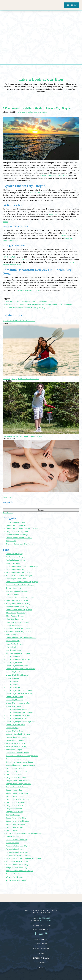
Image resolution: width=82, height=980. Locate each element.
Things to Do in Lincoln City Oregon (34, 112)
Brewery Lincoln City (14, 588)
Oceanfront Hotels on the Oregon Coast (22, 528)
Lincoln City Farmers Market (17, 666)
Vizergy (49, 925)
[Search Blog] (41, 507)
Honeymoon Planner (14, 625)
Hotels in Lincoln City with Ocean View (21, 304)
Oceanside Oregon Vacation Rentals (21, 765)
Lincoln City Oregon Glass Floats (19, 715)
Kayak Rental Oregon (14, 644)
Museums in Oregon (14, 750)
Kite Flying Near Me (13, 650)
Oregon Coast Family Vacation (18, 781)
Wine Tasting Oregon (14, 877)
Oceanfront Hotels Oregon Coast (19, 762)
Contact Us (41, 944)
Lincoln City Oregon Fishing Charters (20, 712)
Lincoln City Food (13, 678)
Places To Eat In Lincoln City (17, 840)
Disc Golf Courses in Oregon (17, 591)
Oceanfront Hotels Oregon (17, 759)
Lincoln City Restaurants (16, 522)
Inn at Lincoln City (13, 641)
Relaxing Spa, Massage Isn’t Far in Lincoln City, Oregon (22, 437)
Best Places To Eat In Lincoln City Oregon (22, 582)
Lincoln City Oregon (43, 304)
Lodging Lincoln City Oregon (61, 304)
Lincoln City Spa (12, 728)
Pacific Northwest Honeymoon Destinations (23, 833)
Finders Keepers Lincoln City (17, 607)
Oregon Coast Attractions (17, 771)
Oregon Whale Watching (16, 818)
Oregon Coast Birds (14, 774)
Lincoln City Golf (12, 681)
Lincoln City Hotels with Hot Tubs (19, 694)
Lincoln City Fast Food (15, 672)
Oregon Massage (13, 815)
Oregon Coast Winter (15, 805)
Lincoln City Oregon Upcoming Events (21, 722)
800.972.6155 (45, 920)
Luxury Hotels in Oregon (15, 740)
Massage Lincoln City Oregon (18, 746)
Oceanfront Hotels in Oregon (18, 525)
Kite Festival (11, 647)
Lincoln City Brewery (14, 663)
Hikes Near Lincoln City (15, 619)
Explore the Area (41, 958)
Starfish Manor (36, 193)
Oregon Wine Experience (16, 824)
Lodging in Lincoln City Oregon (18, 734)
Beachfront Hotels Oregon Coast (40, 301)
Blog (41, 967)
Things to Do (11, 541)
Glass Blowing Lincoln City (16, 613)
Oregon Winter (12, 830)
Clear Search (8, 513)
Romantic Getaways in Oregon (35, 308)
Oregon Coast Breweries (16, 778)
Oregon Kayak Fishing (14, 812)
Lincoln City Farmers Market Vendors (20, 669)
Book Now (72, 5)
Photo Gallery (41, 939)
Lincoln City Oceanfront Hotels (18, 703)
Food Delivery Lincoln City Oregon (19, 610)
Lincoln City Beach (13, 656)
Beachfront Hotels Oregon (16, 301)
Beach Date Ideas (13, 563)
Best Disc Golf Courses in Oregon (19, 576)
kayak (64, 235)
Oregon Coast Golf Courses (17, 787)
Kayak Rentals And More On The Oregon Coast (19, 321)
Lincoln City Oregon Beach (16, 709)
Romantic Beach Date (15, 849)
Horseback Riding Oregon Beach (19, 628)
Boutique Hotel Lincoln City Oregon (20, 585)
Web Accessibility (41, 949)
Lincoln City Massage (14, 700)
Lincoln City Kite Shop (15, 697)
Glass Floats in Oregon (15, 616)
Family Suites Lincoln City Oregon (19, 603)
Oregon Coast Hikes (14, 790)
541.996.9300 (44, 918)
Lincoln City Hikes (13, 684)
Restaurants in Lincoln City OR (18, 846)
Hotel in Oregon (12, 635)
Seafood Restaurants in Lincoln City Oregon (23, 858)
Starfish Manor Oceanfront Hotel (54, 175)
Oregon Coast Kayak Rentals (18, 799)
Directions (41, 963)
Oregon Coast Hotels (14, 308)
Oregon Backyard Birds (15, 768)
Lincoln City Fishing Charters (17, 675)
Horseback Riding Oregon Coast (19, 631)
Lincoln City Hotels (13, 687)
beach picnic (54, 214)
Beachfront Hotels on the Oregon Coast (22, 566)
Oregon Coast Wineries (15, 802)
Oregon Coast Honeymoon (17, 531)
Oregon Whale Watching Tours (18, 821)
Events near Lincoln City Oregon (19, 600)
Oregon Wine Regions (15, 827)
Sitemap (41, 953)
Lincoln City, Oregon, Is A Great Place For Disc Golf (21, 379)
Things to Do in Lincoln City (17, 868)
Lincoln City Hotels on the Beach (19, 691)
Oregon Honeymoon (14, 809)
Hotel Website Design (37, 925)
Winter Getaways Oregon (16, 880)
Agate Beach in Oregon (15, 557)
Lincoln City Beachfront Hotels (18, 659)
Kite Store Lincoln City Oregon (18, 653)
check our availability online (27, 290)
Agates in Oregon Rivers (16, 560)
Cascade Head (21, 259)
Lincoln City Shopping (14, 554)
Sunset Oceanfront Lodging (17, 865)
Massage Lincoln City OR (16, 743)
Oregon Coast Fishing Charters (18, 784)
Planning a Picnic (13, 843)
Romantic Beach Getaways (17, 535)
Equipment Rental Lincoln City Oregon (21, 597)
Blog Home (7, 497)
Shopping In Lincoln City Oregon (19, 861)
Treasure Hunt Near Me (15, 874)
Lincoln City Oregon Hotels (16, 718)
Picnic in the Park (13, 837)
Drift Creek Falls (9, 257)
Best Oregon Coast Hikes (16, 579)
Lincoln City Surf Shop (15, 731)
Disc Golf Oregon (13, 594)
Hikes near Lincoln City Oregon (18, 622)
